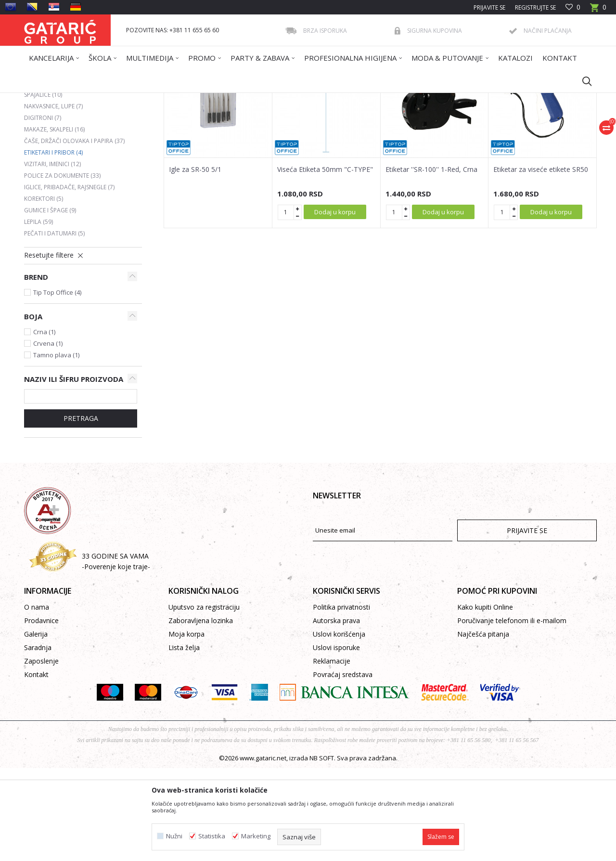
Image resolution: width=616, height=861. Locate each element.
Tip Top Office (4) (57, 385)
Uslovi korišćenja (339, 727)
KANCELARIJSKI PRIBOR (205, 99)
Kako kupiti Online (485, 700)
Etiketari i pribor (53, 245)
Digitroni (43, 211)
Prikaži (460, 133)
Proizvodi (119, 99)
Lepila (38, 315)
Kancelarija (154, 99)
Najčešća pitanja (483, 727)
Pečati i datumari (54, 326)
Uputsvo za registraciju (204, 700)
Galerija (36, 727)
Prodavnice (41, 713)
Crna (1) (44, 425)
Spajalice (43, 188)
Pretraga (81, 511)
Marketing (256, 836)
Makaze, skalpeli (54, 222)
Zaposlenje (41, 754)
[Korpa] (598, 10)
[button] (582, 81)
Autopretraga (313, 133)
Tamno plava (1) (56, 448)
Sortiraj (357, 133)
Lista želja (184, 740)
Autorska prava (336, 713)
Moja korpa (186, 727)
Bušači (40, 164)
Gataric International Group (62, 99)
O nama (37, 700)
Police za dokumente (62, 268)
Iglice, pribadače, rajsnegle (69, 280)
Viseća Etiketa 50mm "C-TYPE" (325, 262)
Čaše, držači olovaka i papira (74, 234)
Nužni (174, 836)
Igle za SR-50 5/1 (195, 262)
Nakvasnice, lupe (53, 199)
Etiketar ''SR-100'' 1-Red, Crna (431, 262)
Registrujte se (535, 7)
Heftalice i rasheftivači (65, 176)
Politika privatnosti (341, 700)
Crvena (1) (48, 436)
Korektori (44, 292)
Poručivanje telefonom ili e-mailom (512, 713)
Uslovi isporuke (336, 740)
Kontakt (36, 767)
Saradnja (38, 740)
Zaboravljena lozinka (201, 713)
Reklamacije (332, 754)
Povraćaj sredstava (343, 767)
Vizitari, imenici (52, 257)
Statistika (212, 836)
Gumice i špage (50, 303)
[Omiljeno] (573, 7)
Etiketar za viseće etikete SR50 (541, 262)
